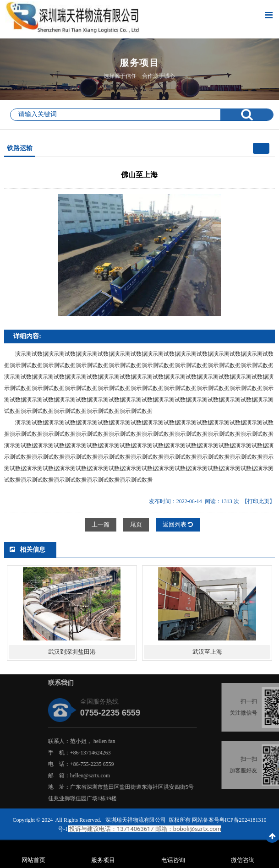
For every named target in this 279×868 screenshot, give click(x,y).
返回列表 (178, 524)
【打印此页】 (258, 501)
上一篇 (101, 524)
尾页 (136, 524)
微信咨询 (243, 860)
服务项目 (103, 860)
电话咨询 (173, 860)
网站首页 (33, 860)
